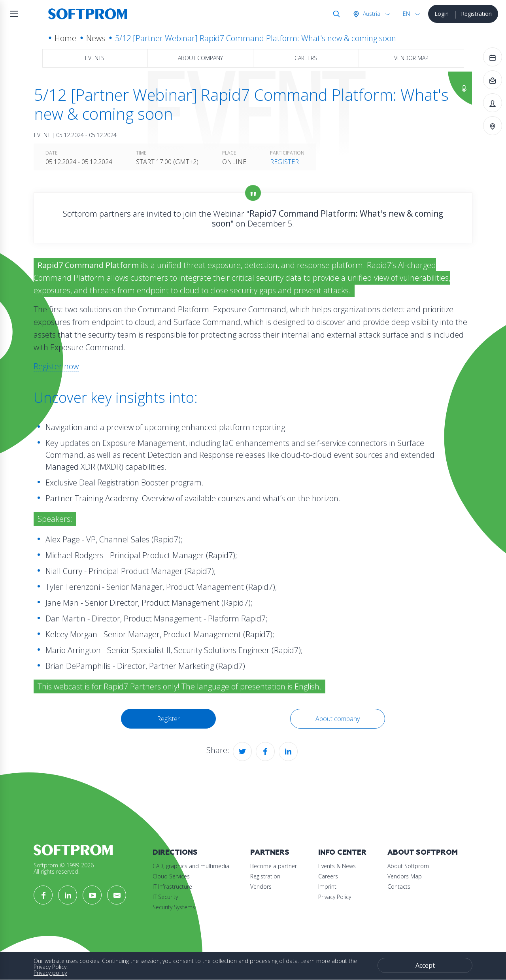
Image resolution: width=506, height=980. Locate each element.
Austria (371, 14)
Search (335, 14)
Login (442, 14)
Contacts (399, 887)
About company (200, 58)
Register (284, 162)
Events (95, 58)
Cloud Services (171, 876)
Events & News (337, 866)
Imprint (327, 887)
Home (65, 38)
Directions (175, 853)
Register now (56, 366)
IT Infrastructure (172, 887)
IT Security (165, 897)
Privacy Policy (335, 897)
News (96, 38)
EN (406, 14)
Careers (306, 58)
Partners (270, 853)
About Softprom (423, 853)
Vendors (261, 887)
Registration (476, 14)
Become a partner (274, 866)
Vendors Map (405, 876)
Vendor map (411, 58)
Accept (425, 965)
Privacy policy (50, 973)
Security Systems (174, 907)
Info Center (342, 853)
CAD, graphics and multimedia (191, 866)
